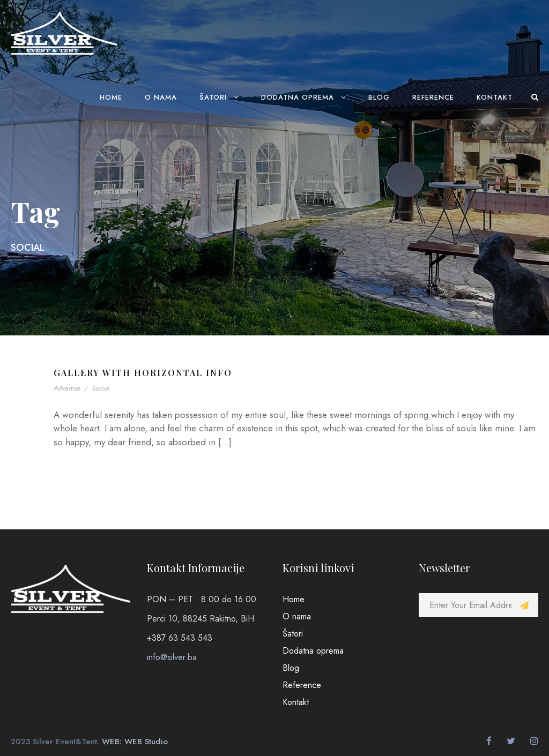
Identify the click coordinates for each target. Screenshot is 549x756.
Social (101, 388)
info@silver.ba (172, 657)
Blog (379, 97)
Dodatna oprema (298, 97)
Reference (433, 97)
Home (111, 97)
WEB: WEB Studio (135, 742)
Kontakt (495, 97)
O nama (161, 97)
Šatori (213, 97)
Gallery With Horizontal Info (143, 373)
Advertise (67, 388)
